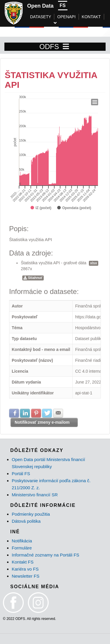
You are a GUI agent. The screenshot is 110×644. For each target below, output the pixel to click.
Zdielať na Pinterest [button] (36, 413)
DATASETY (41, 17)
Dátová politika (26, 521)
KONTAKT (91, 17)
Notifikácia (22, 541)
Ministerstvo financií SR (35, 495)
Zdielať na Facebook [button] (14, 413)
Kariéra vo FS (25, 569)
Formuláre (22, 548)
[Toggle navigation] (66, 47)
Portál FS (21, 474)
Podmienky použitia (31, 514)
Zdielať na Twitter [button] (47, 413)
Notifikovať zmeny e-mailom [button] (42, 422)
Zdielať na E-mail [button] (58, 413)
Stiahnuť (33, 278)
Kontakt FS (23, 562)
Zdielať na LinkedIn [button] (25, 413)
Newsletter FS (26, 576)
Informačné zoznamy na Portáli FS (45, 555)
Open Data (40, 6)
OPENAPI (66, 17)
